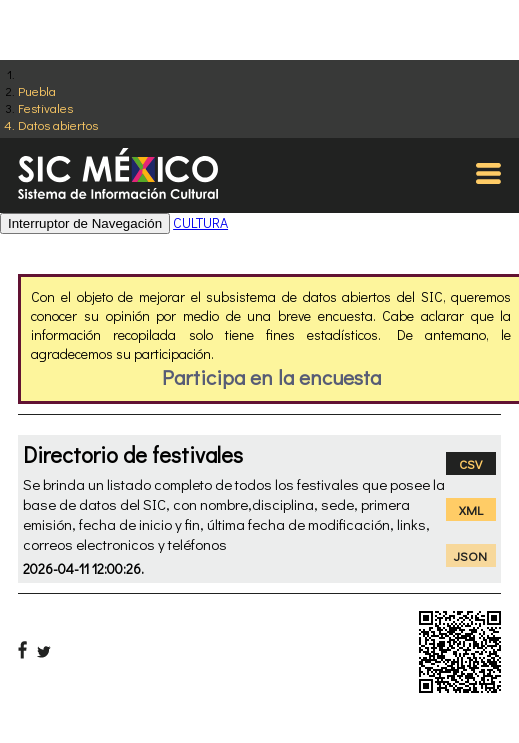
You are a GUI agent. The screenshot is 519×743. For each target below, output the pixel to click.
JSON (470, 555)
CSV (470, 463)
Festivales (45, 107)
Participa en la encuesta (271, 377)
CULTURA (200, 222)
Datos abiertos (58, 124)
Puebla (37, 90)
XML (471, 509)
